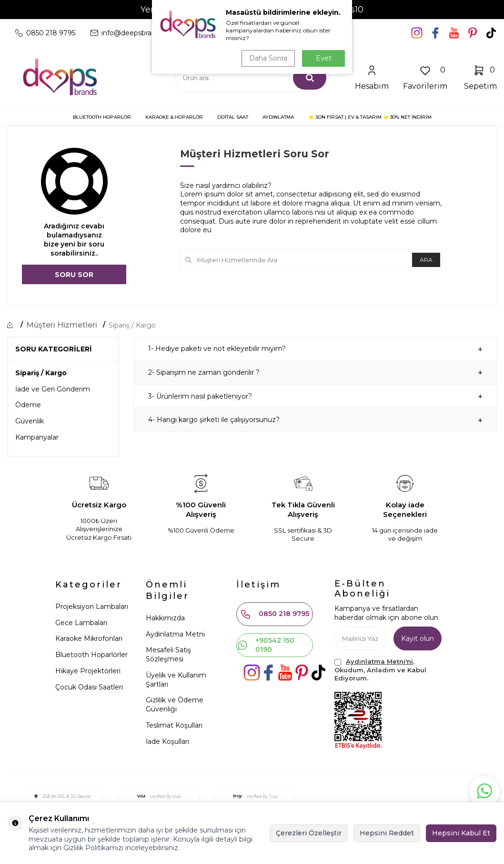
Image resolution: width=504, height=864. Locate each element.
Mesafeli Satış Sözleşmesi (168, 654)
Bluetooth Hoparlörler (91, 655)
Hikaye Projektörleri (88, 671)
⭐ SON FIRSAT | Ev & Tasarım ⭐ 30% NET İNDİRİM (370, 117)
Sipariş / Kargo (132, 325)
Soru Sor (74, 275)
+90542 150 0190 (266, 645)
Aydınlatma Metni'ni (379, 661)
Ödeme (28, 405)
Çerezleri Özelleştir (309, 833)
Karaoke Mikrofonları (89, 638)
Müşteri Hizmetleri (62, 325)
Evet (324, 58)
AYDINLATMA (278, 117)
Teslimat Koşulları (174, 725)
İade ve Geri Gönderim (53, 389)
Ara (426, 260)
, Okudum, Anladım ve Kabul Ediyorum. (380, 670)
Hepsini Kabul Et (461, 833)
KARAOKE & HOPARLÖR (174, 117)
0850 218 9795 (275, 614)
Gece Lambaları (81, 623)
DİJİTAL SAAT (233, 117)
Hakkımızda (165, 618)
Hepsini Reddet (387, 833)
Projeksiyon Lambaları (92, 607)
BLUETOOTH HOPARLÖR (102, 117)
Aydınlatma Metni (175, 634)
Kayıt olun (418, 638)
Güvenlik (30, 421)
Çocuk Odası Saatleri (89, 687)
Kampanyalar (37, 437)
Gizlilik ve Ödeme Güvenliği (175, 705)
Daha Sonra (268, 58)
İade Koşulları (167, 741)
